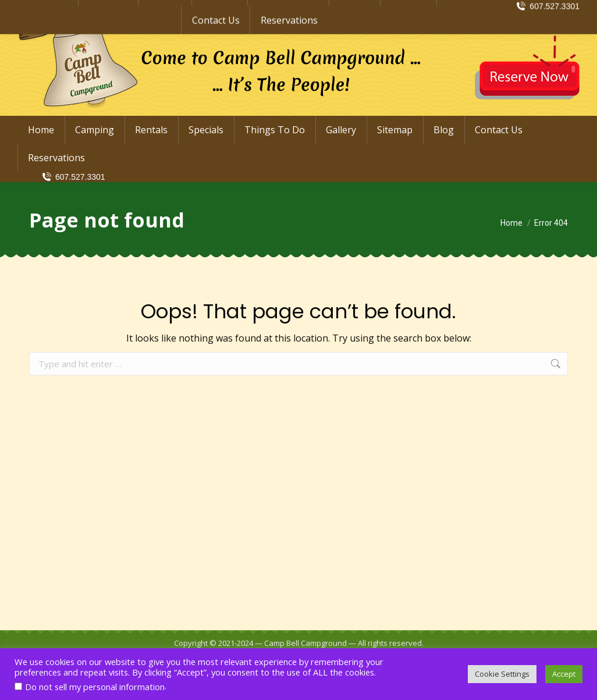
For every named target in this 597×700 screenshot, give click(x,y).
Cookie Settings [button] (502, 674)
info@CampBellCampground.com (498, 10)
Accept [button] (564, 674)
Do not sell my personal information (95, 687)
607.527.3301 (73, 177)
